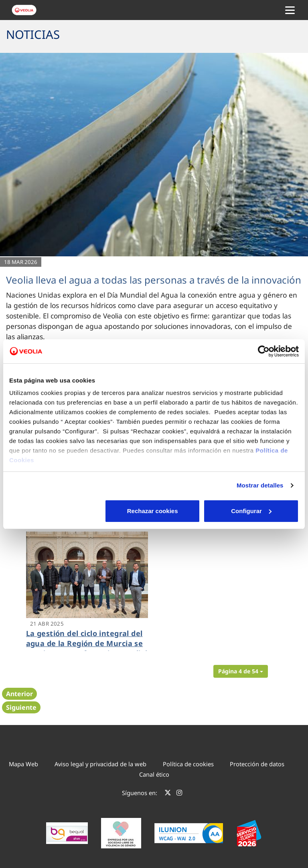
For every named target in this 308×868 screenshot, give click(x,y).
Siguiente (21, 707)
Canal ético (154, 774)
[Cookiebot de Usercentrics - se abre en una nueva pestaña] (264, 351)
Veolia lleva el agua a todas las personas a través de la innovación (154, 280)
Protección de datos (257, 764)
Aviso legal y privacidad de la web (100, 764)
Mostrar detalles (260, 485)
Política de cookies (188, 764)
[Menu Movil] (290, 10)
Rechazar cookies (56, 511)
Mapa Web (23, 764)
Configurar (154, 511)
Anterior (19, 694)
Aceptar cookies (251, 511)
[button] (241, 671)
